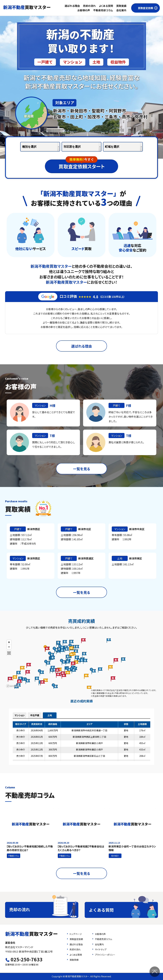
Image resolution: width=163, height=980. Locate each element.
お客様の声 (84, 10)
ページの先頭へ (155, 972)
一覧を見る (82, 469)
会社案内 (121, 10)
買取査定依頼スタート (82, 165)
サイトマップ (101, 949)
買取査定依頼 (145, 8)
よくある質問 (106, 6)
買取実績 (121, 6)
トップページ (76, 934)
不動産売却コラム (103, 10)
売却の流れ (89, 6)
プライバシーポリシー (105, 955)
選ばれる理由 (72, 6)
